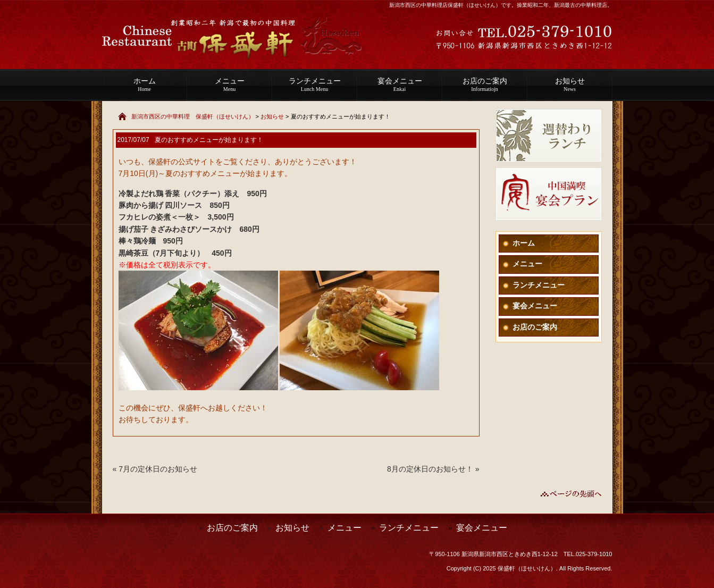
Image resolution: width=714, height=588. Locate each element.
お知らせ (570, 85)
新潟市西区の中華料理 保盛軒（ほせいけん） (193, 116)
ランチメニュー (315, 85)
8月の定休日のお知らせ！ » (433, 469)
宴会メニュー (400, 85)
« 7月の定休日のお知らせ (155, 469)
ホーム (145, 85)
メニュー (230, 85)
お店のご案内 (485, 85)
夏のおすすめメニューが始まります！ (209, 140)
